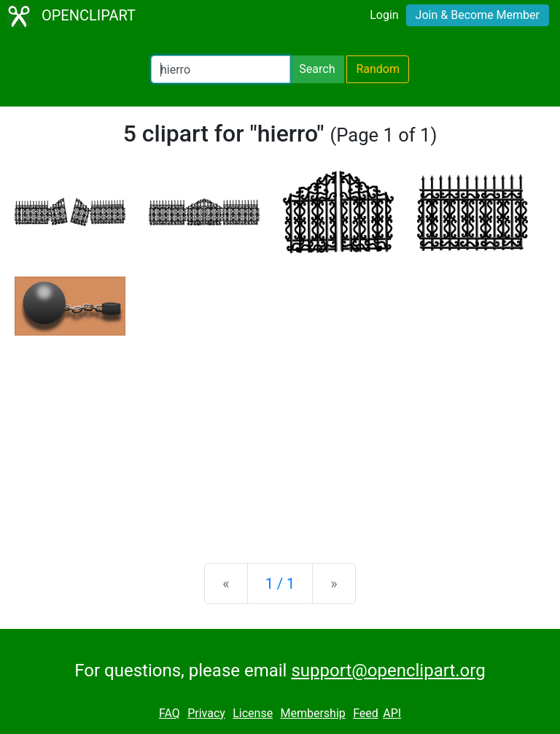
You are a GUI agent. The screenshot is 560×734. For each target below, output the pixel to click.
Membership (312, 713)
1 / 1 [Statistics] (280, 584)
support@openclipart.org (388, 671)
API (392, 713)
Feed (366, 713)
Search (317, 69)
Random (378, 69)
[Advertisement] (280, 438)
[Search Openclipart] (221, 69)
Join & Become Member (478, 15)
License (253, 713)
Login (384, 15)
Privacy (206, 713)
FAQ (170, 713)
